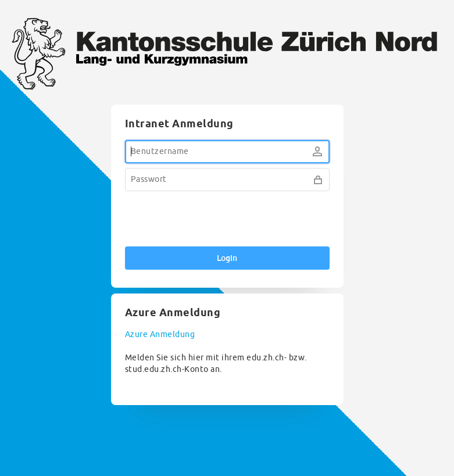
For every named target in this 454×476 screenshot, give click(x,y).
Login (227, 258)
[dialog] (227, 255)
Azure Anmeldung (160, 334)
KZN (227, 56)
